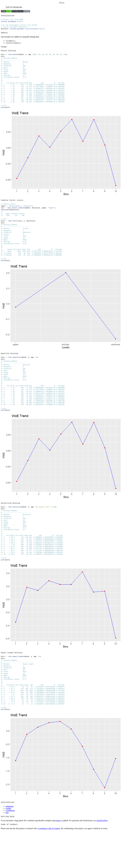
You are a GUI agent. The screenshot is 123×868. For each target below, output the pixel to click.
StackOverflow (102, 857)
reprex (58, 857)
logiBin (8, 844)
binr (7, 848)
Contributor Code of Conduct (49, 865)
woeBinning (10, 846)
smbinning (10, 842)
